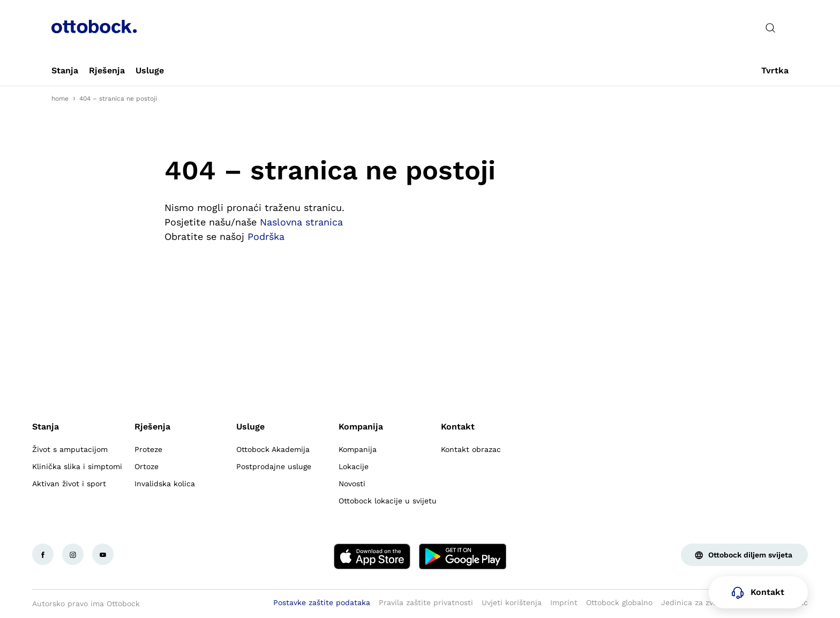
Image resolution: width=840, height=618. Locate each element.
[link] (65, 71)
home (60, 99)
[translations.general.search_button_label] (770, 28)
